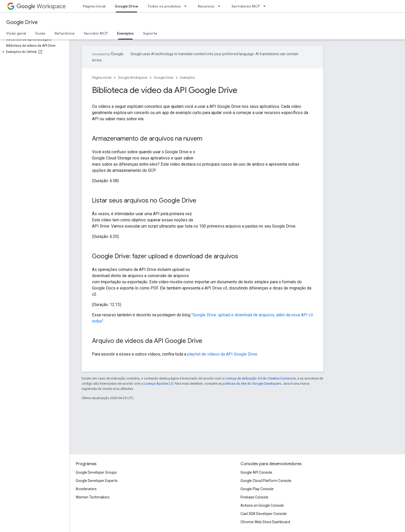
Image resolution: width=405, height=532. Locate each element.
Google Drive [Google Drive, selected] (126, 6)
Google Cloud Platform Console (266, 481)
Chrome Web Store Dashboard (265, 522)
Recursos (206, 6)
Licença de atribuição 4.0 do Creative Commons (260, 378)
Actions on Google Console (262, 505)
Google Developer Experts (97, 481)
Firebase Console (254, 497)
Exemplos (187, 78)
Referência (65, 33)
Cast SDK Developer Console (264, 514)
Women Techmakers (93, 497)
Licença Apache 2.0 (158, 384)
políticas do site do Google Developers (252, 384)
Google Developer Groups (96, 472)
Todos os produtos (164, 6)
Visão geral (16, 33)
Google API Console (256, 472)
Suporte (150, 33)
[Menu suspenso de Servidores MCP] (266, 6)
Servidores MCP (246, 6)
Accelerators (86, 489)
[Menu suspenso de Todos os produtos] (187, 6)
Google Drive (22, 22)
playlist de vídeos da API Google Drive (222, 354)
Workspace (41, 6)
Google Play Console (257, 489)
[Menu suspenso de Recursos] (221, 6)
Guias (40, 33)
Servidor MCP (96, 33)
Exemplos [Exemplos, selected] (125, 33)
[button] (34, 52)
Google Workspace (133, 78)
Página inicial (94, 6)
